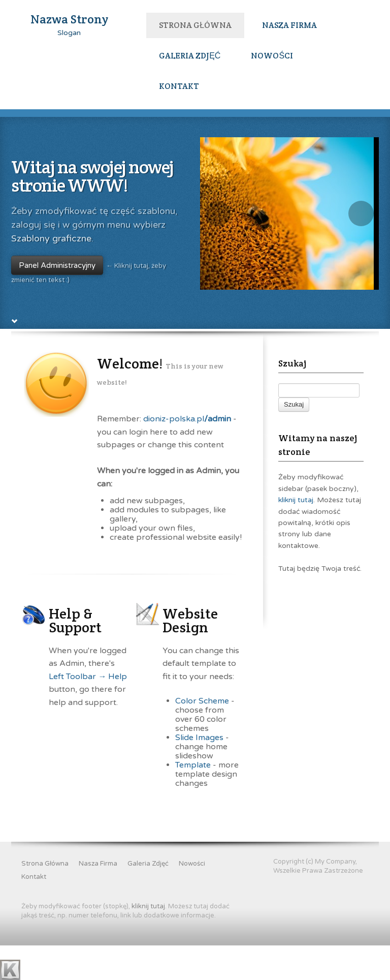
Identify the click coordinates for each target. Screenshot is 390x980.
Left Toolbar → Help (88, 711)
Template (193, 800)
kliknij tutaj (296, 535)
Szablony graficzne (51, 208)
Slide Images (199, 772)
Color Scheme (202, 736)
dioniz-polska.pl (187, 453)
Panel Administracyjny (57, 235)
